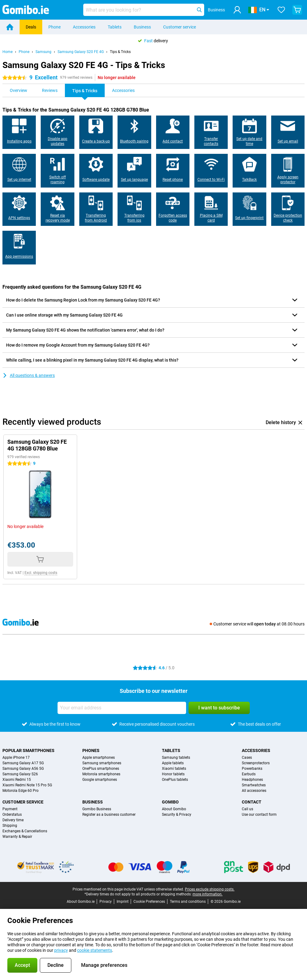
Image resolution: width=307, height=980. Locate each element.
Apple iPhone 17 (16, 758)
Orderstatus (12, 815)
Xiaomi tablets (174, 769)
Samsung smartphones (102, 763)
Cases (247, 758)
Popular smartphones (28, 750)
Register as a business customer (109, 815)
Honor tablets (173, 774)
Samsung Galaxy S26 (20, 774)
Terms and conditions (188, 902)
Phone (54, 27)
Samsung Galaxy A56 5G (23, 769)
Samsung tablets (176, 758)
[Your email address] (122, 708)
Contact (252, 802)
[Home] (10, 27)
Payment (10, 809)
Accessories (84, 27)
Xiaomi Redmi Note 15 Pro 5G (27, 785)
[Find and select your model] (144, 10)
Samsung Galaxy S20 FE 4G (81, 52)
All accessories (254, 791)
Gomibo (170, 802)
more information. (208, 894)
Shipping (10, 826)
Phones (91, 750)
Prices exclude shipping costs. (210, 889)
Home (7, 52)
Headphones (252, 780)
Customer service (180, 27)
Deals (31, 27)
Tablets (115, 27)
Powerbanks (252, 769)
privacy (61, 950)
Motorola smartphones (101, 774)
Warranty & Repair (17, 837)
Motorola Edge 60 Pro (21, 791)
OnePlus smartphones (101, 769)
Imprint (123, 902)
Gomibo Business (97, 809)
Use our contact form (259, 815)
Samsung (43, 52)
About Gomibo (174, 809)
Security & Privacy (177, 815)
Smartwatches (254, 785)
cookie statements (95, 950)
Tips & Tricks (120, 52)
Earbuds (249, 774)
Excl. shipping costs (41, 573)
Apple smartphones (99, 758)
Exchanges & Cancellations (25, 831)
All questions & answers (29, 375)
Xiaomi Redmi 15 (17, 780)
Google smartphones (100, 780)
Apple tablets (173, 763)
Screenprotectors (256, 763)
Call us (247, 809)
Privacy (106, 902)
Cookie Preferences (149, 902)
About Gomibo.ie (81, 902)
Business (142, 27)
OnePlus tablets (175, 780)
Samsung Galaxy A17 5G (23, 763)
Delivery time (13, 820)
